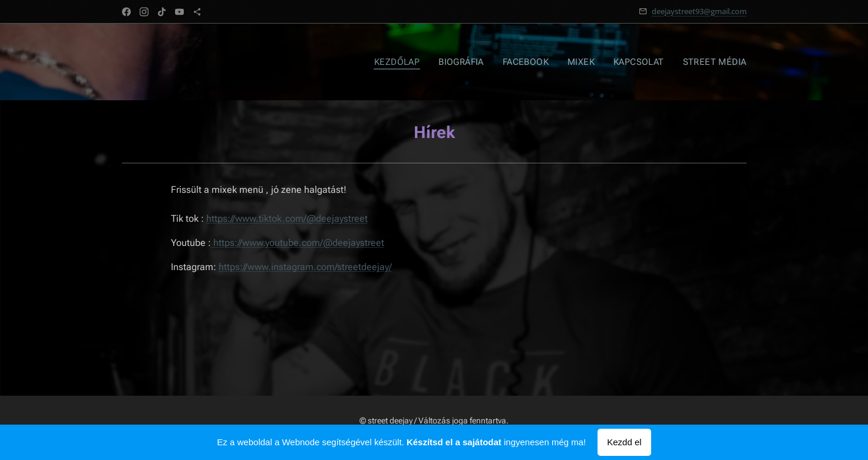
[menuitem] (407, 62)
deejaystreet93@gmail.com (699, 11)
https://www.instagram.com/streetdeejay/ (305, 267)
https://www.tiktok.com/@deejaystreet (286, 218)
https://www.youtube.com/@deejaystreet (298, 243)
